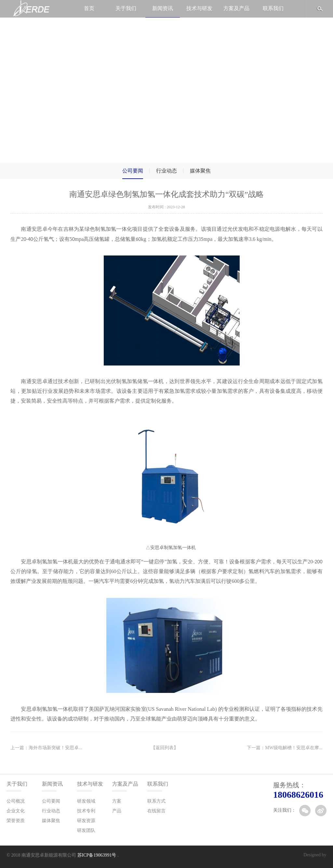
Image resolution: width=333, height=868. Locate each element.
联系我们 (273, 8)
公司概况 (16, 801)
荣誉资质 (16, 821)
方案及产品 (236, 8)
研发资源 (86, 821)
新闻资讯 (163, 8)
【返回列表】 (165, 748)
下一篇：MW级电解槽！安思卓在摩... (285, 748)
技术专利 (86, 811)
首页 (89, 8)
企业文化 (16, 811)
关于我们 (126, 8)
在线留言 (156, 811)
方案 (117, 801)
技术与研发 (199, 8)
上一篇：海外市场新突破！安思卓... (46, 748)
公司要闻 (133, 171)
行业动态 (166, 171)
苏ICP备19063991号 (97, 855)
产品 (117, 811)
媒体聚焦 (200, 171)
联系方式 (156, 801)
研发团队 (86, 830)
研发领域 (86, 801)
